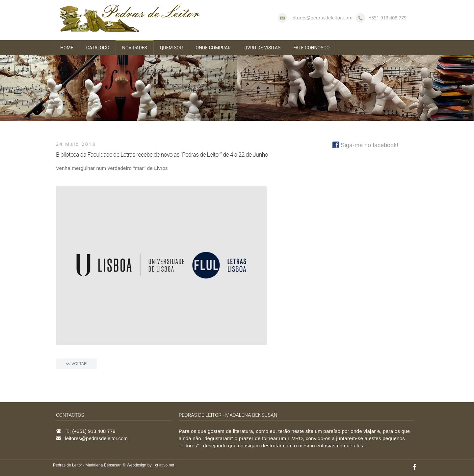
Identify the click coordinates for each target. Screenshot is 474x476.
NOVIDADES (135, 48)
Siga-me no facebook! (365, 145)
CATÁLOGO (98, 48)
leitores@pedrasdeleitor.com (321, 18)
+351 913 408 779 (388, 18)
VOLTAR (76, 364)
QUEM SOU (171, 48)
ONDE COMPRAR (213, 48)
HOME (67, 48)
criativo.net (165, 465)
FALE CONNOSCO (311, 48)
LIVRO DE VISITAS (262, 48)
